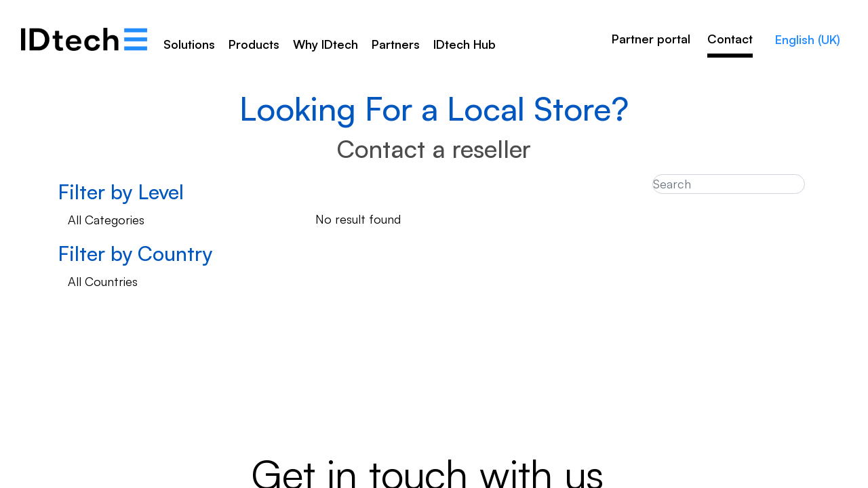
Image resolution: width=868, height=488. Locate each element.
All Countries (103, 281)
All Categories (106, 220)
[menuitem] (325, 49)
